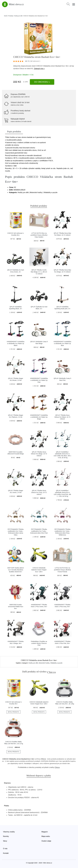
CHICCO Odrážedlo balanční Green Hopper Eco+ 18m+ (39, 570)
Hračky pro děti (18, 16)
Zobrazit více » (39, 69)
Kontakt (6, 853)
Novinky (6, 836)
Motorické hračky (44, 663)
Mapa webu (46, 836)
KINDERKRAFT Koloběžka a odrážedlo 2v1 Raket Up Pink (39, 380)
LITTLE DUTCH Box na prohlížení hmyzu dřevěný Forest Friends (62, 570)
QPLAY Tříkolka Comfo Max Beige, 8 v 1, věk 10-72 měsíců (39, 272)
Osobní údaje (46, 841)
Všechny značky (9, 832)
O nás (5, 849)
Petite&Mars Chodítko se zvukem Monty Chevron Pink (39, 643)
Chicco (22, 69)
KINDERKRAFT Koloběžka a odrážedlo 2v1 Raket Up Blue (62, 343)
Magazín (45, 832)
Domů (6, 16)
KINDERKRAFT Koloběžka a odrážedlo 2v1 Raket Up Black (16, 343)
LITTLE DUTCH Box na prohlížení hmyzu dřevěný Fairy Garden (39, 235)
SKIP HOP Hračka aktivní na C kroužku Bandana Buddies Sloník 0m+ (16, 570)
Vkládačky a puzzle (56, 663)
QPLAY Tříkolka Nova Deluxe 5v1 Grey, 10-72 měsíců (39, 492)
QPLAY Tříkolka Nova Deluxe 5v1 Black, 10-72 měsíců (62, 417)
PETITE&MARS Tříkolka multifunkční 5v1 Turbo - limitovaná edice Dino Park (39, 531)
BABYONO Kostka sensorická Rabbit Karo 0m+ (16, 607)
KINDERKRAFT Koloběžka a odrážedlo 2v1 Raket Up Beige (39, 417)
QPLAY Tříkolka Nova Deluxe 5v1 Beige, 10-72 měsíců (39, 454)
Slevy (5, 841)
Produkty (11, 16)
